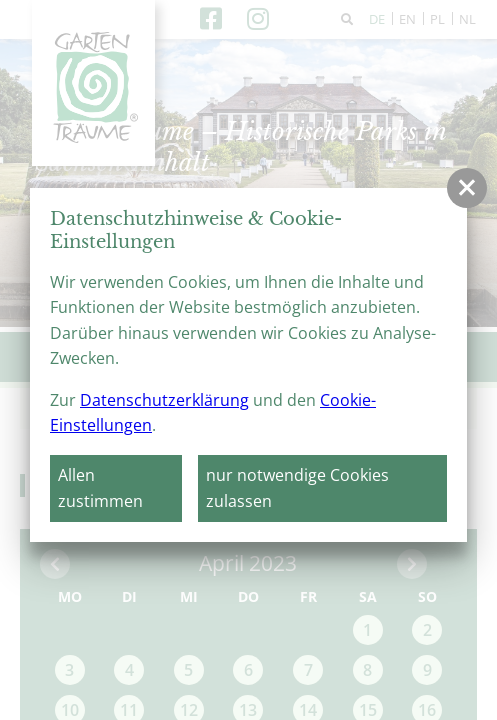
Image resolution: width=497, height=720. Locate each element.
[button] (467, 188)
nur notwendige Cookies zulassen (297, 488)
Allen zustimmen (100, 488)
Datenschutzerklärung (164, 400)
